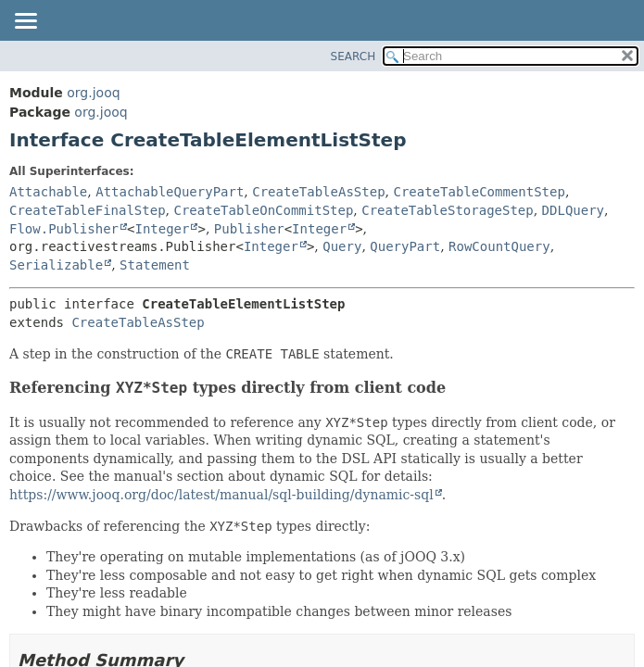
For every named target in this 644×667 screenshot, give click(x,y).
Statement (155, 265)
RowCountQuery (499, 246)
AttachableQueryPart (170, 192)
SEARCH (354, 57)
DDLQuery (573, 210)
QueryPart (405, 246)
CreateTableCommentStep (479, 192)
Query (342, 246)
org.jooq (93, 93)
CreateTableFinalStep (88, 210)
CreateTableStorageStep (447, 210)
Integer (162, 229)
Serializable (56, 265)
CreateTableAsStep (318, 192)
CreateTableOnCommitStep (263, 210)
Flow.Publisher (64, 229)
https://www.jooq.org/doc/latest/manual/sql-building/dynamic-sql (221, 495)
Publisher (249, 229)
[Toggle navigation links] (25, 22)
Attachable (48, 192)
